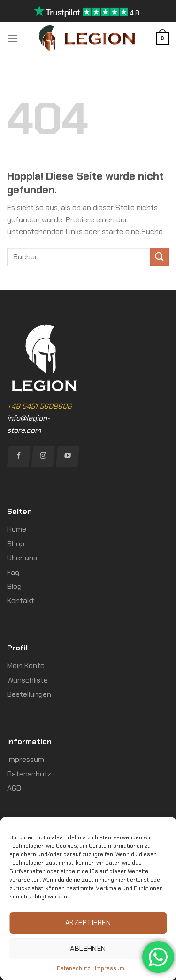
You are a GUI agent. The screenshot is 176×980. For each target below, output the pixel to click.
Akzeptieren (88, 923)
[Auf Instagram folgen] (43, 456)
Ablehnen (88, 949)
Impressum (110, 968)
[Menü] (13, 38)
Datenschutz (73, 968)
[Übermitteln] (160, 257)
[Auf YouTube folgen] (68, 456)
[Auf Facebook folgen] (19, 456)
